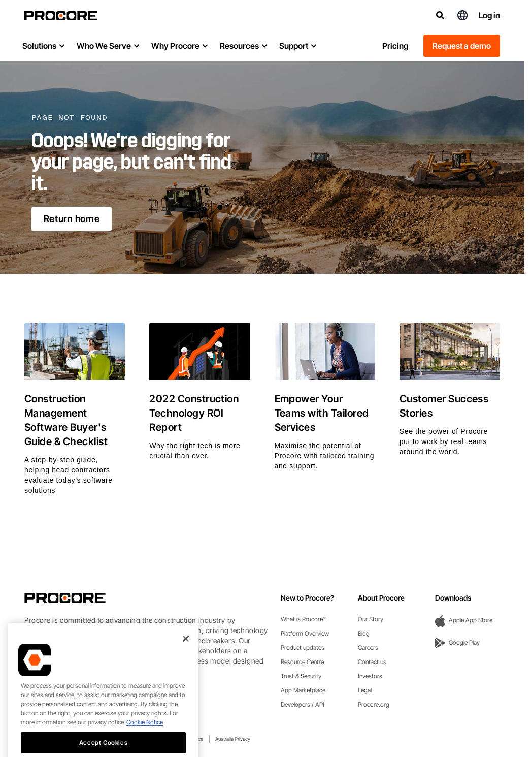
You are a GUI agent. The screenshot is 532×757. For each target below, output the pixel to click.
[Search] (440, 15)
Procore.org (374, 704)
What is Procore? (303, 619)
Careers (368, 648)
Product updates (303, 648)
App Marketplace (303, 690)
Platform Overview (305, 633)
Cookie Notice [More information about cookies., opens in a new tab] (145, 735)
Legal (365, 690)
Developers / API (303, 704)
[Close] (186, 652)
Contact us (372, 662)
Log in (489, 15)
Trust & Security (301, 676)
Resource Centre (302, 662)
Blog (364, 633)
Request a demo (462, 46)
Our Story (371, 619)
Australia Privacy (233, 739)
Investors (370, 676)
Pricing (395, 46)
